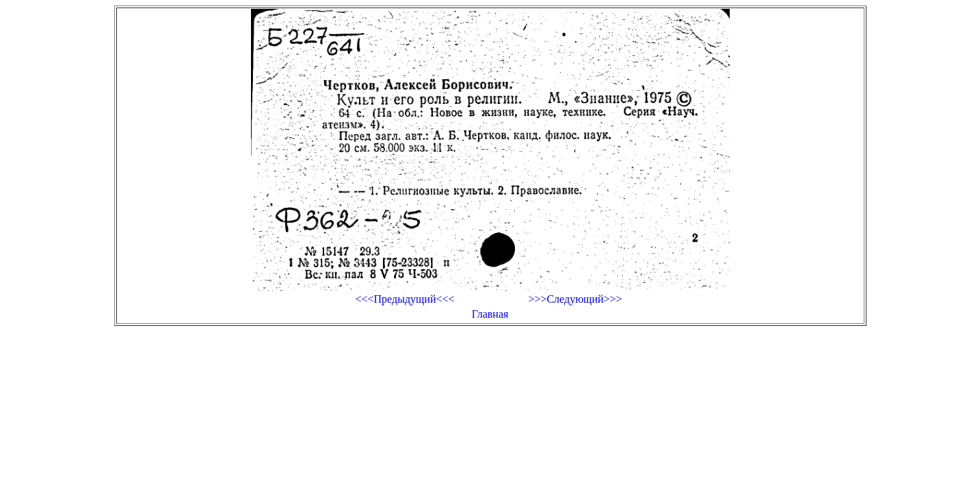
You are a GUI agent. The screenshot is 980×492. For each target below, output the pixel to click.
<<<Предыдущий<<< (405, 299)
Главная (490, 314)
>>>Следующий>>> (575, 299)
